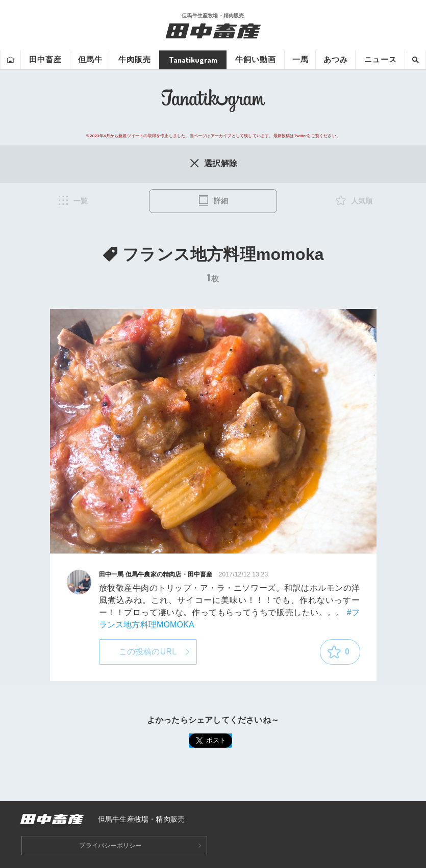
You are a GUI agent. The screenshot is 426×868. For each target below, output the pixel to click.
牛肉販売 (135, 60)
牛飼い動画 (256, 60)
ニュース (381, 60)
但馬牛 (90, 60)
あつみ (336, 60)
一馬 (300, 60)
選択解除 (213, 163)
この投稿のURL (148, 652)
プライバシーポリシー (110, 846)
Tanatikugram (193, 60)
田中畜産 (45, 60)
